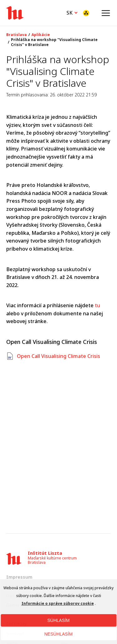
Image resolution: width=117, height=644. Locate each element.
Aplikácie (41, 35)
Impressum (19, 577)
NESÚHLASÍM (58, 634)
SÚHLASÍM (59, 620)
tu (97, 305)
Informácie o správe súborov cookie (58, 603)
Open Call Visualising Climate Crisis (53, 356)
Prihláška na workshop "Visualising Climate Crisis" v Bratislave (54, 42)
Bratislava (17, 35)
